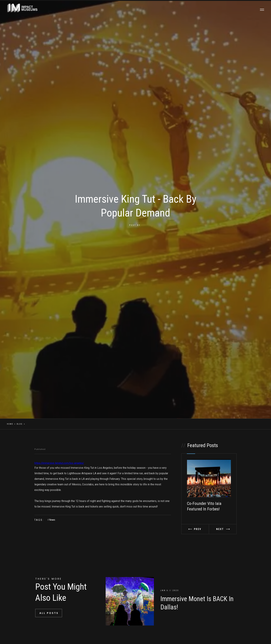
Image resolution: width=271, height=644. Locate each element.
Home (10, 424)
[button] (195, 529)
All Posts (49, 613)
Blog (20, 424)
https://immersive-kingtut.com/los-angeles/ (59, 463)
